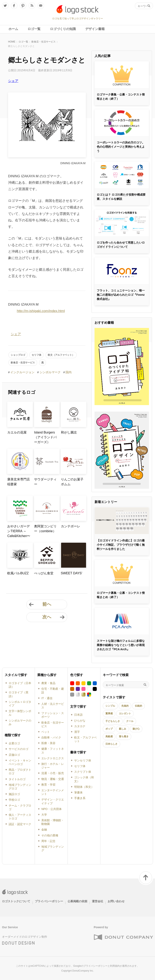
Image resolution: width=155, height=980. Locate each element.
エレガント (125, 713)
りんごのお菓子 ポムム (74, 482)
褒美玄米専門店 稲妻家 (20, 482)
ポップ (109, 729)
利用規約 (115, 966)
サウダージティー (45, 482)
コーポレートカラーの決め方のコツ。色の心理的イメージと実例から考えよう (121, 147)
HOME (12, 42)
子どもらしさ (113, 721)
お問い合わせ (116, 901)
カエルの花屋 (17, 432)
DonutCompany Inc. (83, 971)
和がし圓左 (69, 432)
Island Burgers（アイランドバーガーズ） (45, 437)
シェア (13, 81)
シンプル (110, 706)
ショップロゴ (18, 355)
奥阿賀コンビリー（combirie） (45, 529)
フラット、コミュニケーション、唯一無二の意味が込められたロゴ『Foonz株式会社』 (121, 295)
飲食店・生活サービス (44, 42)
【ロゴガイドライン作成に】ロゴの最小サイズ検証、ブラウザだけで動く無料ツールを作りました (121, 545)
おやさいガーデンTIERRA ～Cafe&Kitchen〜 (19, 531)
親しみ (123, 729)
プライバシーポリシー (49, 901)
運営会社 (98, 901)
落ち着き (124, 736)
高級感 (109, 736)
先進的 (125, 706)
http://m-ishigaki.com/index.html (41, 311)
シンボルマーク (50, 372)
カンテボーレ (71, 526)
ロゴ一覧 (23, 42)
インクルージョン (22, 372)
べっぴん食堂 (44, 573)
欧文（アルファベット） (61, 355)
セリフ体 (36, 355)
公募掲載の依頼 (77, 901)
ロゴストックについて (16, 901)
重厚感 (109, 713)
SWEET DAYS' (72, 573)
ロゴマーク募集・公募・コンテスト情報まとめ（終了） (121, 97)
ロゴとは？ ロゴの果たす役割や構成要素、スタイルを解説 (121, 197)
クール (130, 721)
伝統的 (138, 706)
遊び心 (136, 729)
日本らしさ (111, 744)
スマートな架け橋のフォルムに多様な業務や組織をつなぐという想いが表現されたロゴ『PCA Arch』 (121, 645)
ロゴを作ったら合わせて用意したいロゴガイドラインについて (121, 245)
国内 (69, 372)
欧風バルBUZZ (18, 573)
